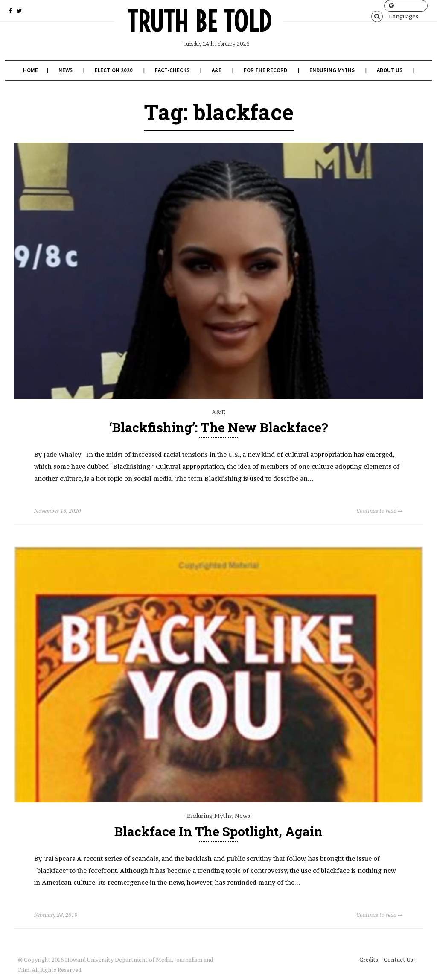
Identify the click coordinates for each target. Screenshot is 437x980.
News (66, 70)
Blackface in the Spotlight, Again (218, 831)
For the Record (265, 70)
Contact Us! (399, 960)
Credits (369, 960)
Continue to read (380, 511)
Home (31, 70)
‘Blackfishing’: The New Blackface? (219, 427)
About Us (390, 70)
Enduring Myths (332, 70)
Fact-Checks (172, 70)
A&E (217, 70)
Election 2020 (114, 70)
